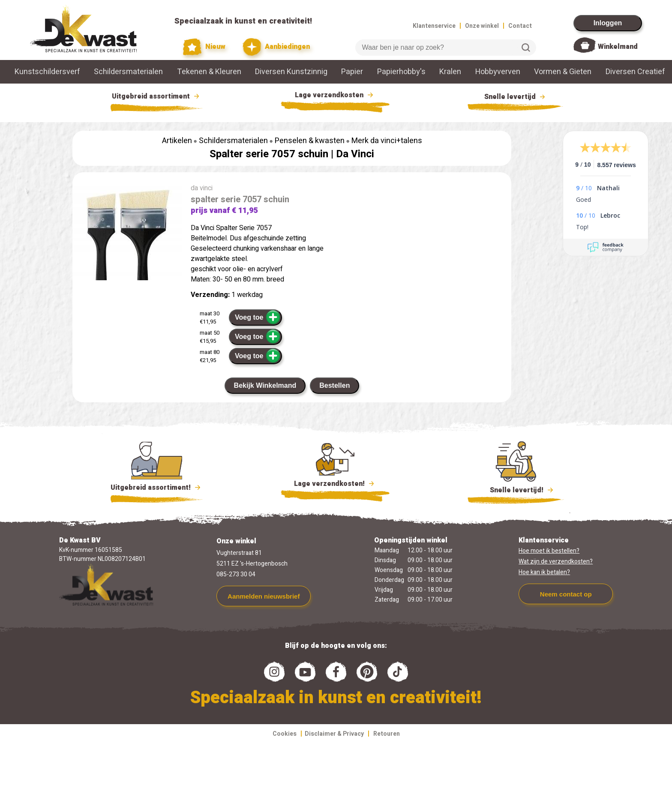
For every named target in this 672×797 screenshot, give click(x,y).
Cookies (285, 734)
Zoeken (526, 48)
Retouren (387, 734)
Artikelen (177, 141)
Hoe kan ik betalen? (544, 572)
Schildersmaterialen (128, 72)
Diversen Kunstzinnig (291, 72)
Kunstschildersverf (47, 72)
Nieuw (204, 47)
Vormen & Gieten (563, 72)
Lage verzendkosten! (335, 485)
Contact (520, 26)
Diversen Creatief (635, 72)
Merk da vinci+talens (387, 141)
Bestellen (334, 385)
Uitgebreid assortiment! (157, 488)
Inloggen (608, 23)
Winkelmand (618, 47)
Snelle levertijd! (516, 489)
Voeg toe (258, 317)
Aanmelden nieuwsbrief (264, 596)
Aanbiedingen (276, 47)
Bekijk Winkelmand (265, 385)
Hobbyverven (498, 72)
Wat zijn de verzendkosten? (556, 562)
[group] (127, 233)
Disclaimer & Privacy (334, 734)
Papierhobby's (401, 72)
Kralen (450, 72)
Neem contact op (566, 594)
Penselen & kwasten (310, 141)
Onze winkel (482, 26)
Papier (352, 72)
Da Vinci (355, 154)
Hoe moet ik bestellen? (549, 551)
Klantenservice (434, 26)
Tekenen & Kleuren (209, 72)
